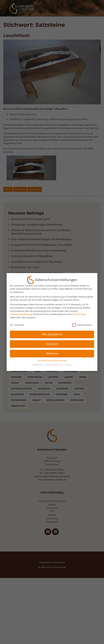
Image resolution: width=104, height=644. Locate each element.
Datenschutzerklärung (21, 312)
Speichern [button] (52, 342)
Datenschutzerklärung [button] (53, 362)
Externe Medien (82, 322)
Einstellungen (79, 312)
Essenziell (17, 322)
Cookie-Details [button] (38, 362)
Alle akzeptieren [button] (52, 332)
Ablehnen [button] (52, 351)
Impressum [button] (68, 362)
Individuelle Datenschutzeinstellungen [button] (52, 358)
